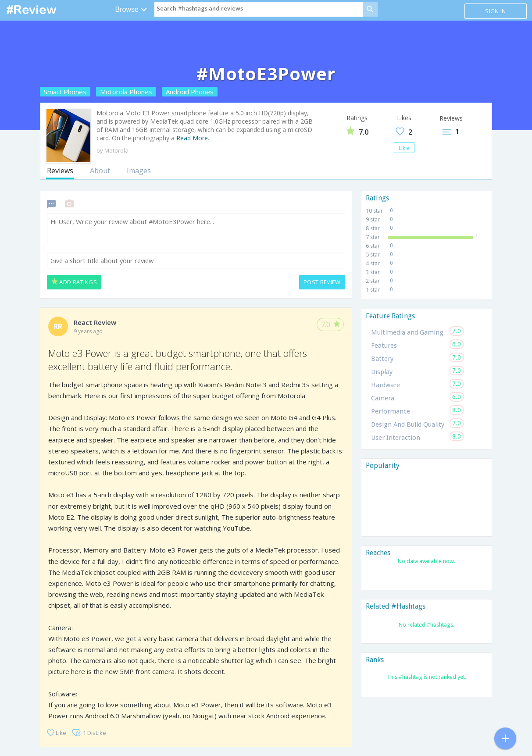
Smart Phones (65, 92)
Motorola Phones (126, 92)
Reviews (60, 171)
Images (139, 171)
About (100, 171)
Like (404, 148)
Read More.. (193, 138)
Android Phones (190, 92)
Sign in (495, 11)
